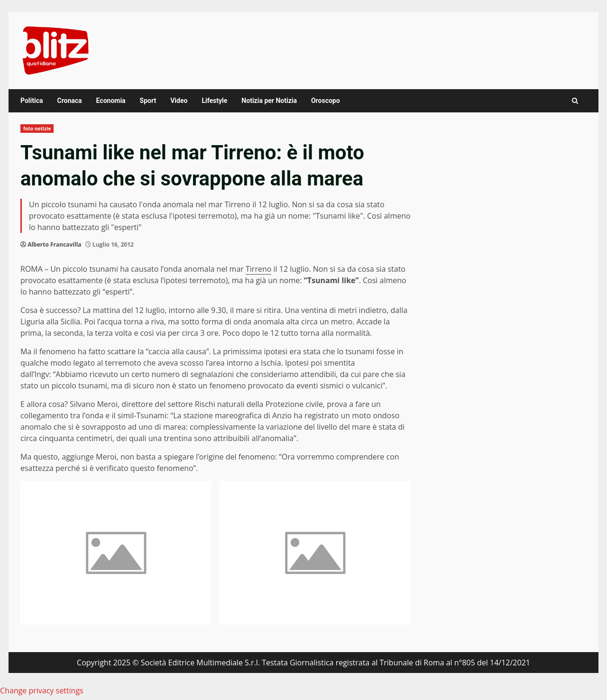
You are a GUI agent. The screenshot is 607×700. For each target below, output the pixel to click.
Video (179, 101)
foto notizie (37, 129)
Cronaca (69, 101)
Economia (111, 101)
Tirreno (258, 269)
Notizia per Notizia (269, 101)
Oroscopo (326, 101)
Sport (148, 101)
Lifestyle (214, 101)
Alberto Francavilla (54, 244)
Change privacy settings (42, 691)
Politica (32, 101)
